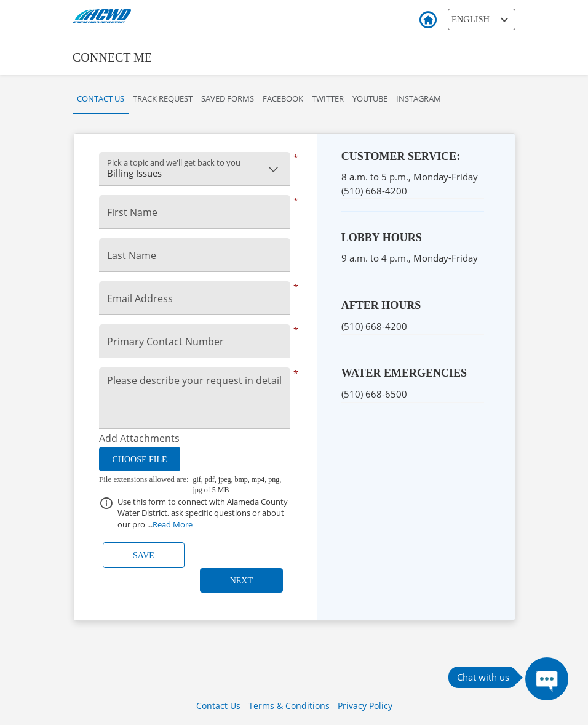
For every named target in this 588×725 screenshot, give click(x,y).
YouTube (370, 98)
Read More (173, 524)
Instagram (419, 98)
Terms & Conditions (289, 706)
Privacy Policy (365, 706)
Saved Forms (228, 98)
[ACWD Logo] (140, 15)
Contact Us (101, 98)
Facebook (283, 98)
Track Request (163, 98)
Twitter (328, 98)
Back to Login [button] (427, 20)
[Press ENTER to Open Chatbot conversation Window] (547, 679)
